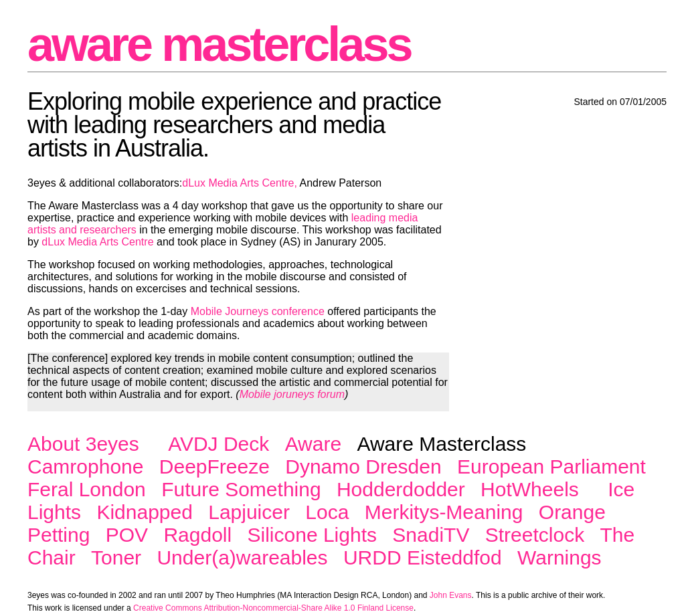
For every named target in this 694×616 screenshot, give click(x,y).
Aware (314, 444)
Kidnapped (144, 512)
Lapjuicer (249, 512)
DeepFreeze (214, 467)
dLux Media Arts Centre (97, 242)
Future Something (241, 489)
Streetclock (535, 535)
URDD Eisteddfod (423, 557)
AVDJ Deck (219, 444)
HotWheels (530, 489)
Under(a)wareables (242, 557)
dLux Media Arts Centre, (240, 183)
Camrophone (85, 467)
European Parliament (551, 467)
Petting (59, 535)
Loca (327, 512)
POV (127, 535)
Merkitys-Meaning (444, 512)
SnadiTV (431, 535)
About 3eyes (83, 444)
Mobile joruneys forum (292, 394)
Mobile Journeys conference (258, 311)
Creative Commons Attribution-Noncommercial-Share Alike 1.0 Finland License (273, 608)
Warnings (559, 557)
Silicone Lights (312, 535)
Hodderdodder (401, 489)
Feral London (87, 489)
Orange (572, 512)
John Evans (451, 595)
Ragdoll (197, 535)
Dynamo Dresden (363, 467)
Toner (116, 557)
